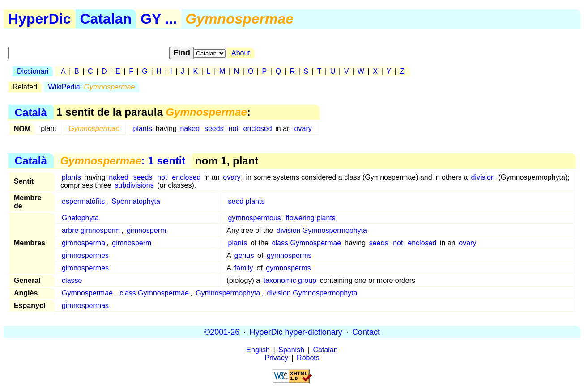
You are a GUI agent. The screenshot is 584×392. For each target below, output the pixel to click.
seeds (214, 129)
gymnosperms (289, 255)
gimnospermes (85, 255)
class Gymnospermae (307, 243)
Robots (308, 358)
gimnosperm (146, 230)
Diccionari (33, 71)
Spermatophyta (136, 201)
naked (190, 129)
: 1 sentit (123, 161)
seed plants (247, 201)
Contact (366, 332)
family (244, 268)
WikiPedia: (92, 87)
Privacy (276, 358)
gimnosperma (83, 243)
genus (244, 255)
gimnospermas (85, 306)
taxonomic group (290, 280)
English (258, 350)
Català (31, 112)
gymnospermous (255, 218)
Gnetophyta (80, 218)
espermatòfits (83, 201)
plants (143, 129)
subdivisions (134, 185)
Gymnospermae (87, 293)
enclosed (258, 129)
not (234, 129)
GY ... (159, 19)
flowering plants (311, 218)
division (483, 177)
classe (72, 280)
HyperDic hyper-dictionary (296, 332)
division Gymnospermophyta (322, 230)
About (241, 53)
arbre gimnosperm (91, 230)
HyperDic (40, 19)
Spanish (291, 350)
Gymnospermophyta (228, 293)
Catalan (106, 19)
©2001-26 (222, 332)
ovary (303, 129)
